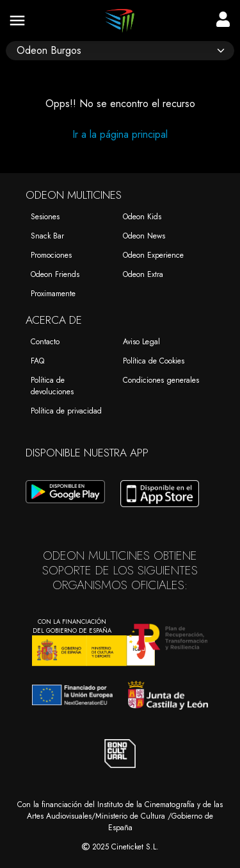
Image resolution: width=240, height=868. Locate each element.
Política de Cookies (154, 361)
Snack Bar (47, 236)
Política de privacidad (66, 411)
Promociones (51, 255)
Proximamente (53, 294)
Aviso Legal (141, 342)
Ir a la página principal (120, 134)
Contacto (45, 342)
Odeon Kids (142, 217)
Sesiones (45, 217)
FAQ (37, 361)
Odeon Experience (153, 255)
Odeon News (144, 236)
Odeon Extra (143, 274)
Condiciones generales (161, 380)
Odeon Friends (55, 274)
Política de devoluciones (52, 386)
